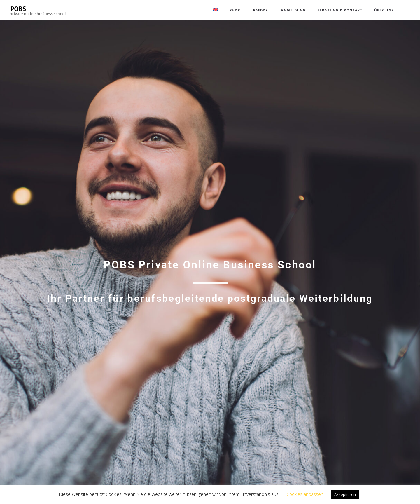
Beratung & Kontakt (340, 10)
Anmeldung (293, 10)
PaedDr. (261, 10)
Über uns (384, 10)
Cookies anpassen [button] (305, 494)
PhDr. (236, 10)
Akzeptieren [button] (345, 494)
